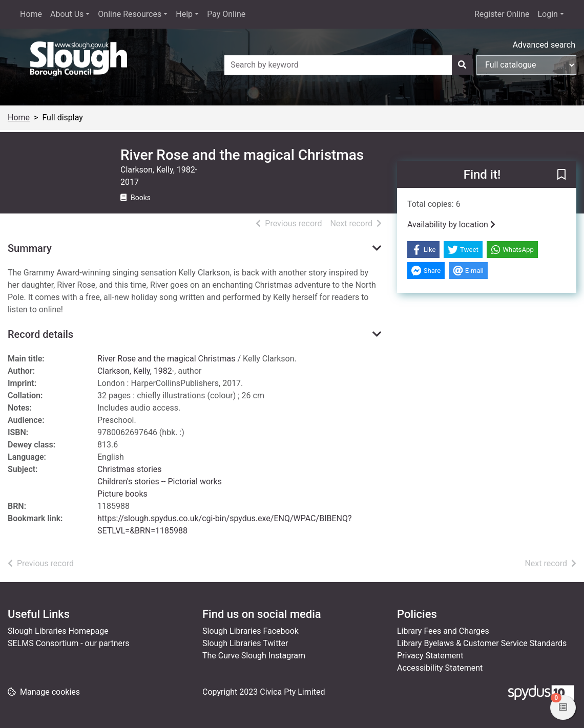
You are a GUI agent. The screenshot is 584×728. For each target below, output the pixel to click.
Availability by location (451, 224)
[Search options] (526, 65)
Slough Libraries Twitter (245, 643)
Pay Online (226, 14)
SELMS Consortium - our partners (69, 643)
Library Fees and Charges (443, 631)
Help (184, 14)
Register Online (502, 14)
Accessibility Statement (440, 668)
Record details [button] (40, 334)
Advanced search (544, 45)
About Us (67, 14)
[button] (561, 175)
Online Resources (130, 14)
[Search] (462, 65)
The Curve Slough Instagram (254, 656)
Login (547, 14)
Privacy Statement (430, 656)
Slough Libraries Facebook (251, 631)
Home (31, 14)
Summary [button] (30, 248)
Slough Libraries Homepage (58, 631)
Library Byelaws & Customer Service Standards (482, 643)
